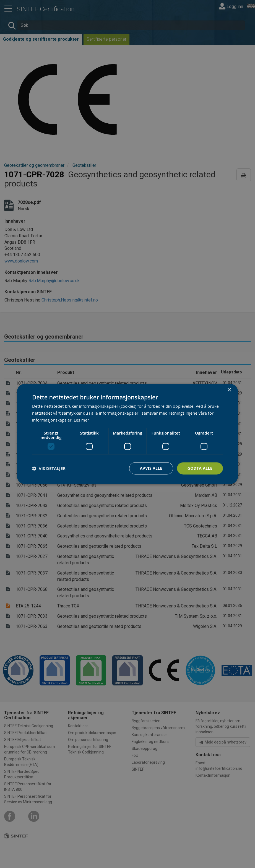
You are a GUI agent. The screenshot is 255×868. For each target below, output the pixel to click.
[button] (49, 468)
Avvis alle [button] (151, 468)
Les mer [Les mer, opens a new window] (81, 420)
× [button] (229, 390)
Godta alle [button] (200, 468)
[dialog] (128, 434)
